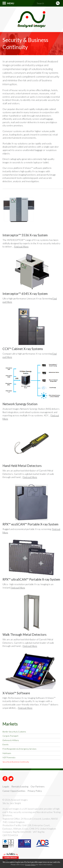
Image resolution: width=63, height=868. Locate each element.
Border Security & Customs (14, 732)
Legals (6, 786)
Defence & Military (11, 740)
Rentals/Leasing (20, 786)
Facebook (5, 779)
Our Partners (38, 786)
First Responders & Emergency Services (19, 749)
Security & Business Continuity (16, 762)
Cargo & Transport (10, 736)
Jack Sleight (15, 803)
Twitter (11, 779)
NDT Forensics (9, 757)
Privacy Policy (35, 791)
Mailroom (7, 753)
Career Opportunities (14, 791)
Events (5, 744)
